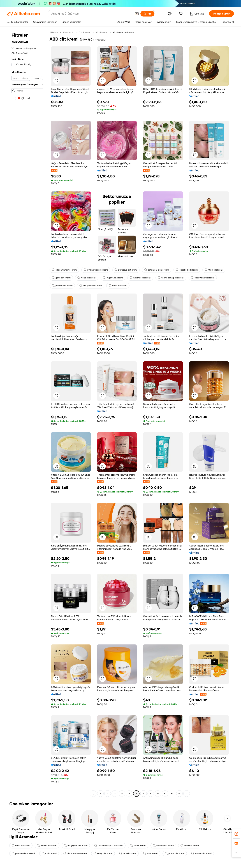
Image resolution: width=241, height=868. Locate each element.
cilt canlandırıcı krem (64, 270)
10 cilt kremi (138, 846)
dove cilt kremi (118, 286)
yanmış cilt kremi (163, 846)
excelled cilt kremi (187, 270)
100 (179, 794)
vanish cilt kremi (47, 846)
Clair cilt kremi (214, 270)
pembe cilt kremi (62, 286)
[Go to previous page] (93, 794)
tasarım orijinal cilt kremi (109, 846)
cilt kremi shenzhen (75, 853)
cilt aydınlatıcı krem (203, 278)
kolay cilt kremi (103, 853)
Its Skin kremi (128, 853)
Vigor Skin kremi (113, 278)
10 (165, 794)
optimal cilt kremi (140, 278)
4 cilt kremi (49, 853)
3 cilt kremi (151, 853)
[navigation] (27, 413)
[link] (236, 834)
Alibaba (54, 32)
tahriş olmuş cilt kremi (171, 278)
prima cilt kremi (175, 853)
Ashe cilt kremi (87, 278)
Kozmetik (68, 32)
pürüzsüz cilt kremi (126, 270)
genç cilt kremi (61, 278)
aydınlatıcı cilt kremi (96, 270)
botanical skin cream (157, 270)
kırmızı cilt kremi (201, 853)
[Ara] (147, 14)
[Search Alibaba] (92, 14)
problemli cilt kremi (23, 853)
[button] (137, 14)
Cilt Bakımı (84, 32)
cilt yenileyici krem (91, 286)
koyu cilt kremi (190, 846)
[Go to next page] (187, 794)
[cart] (181, 14)
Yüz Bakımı (102, 32)
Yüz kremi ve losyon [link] (124, 32)
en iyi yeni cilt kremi (76, 846)
